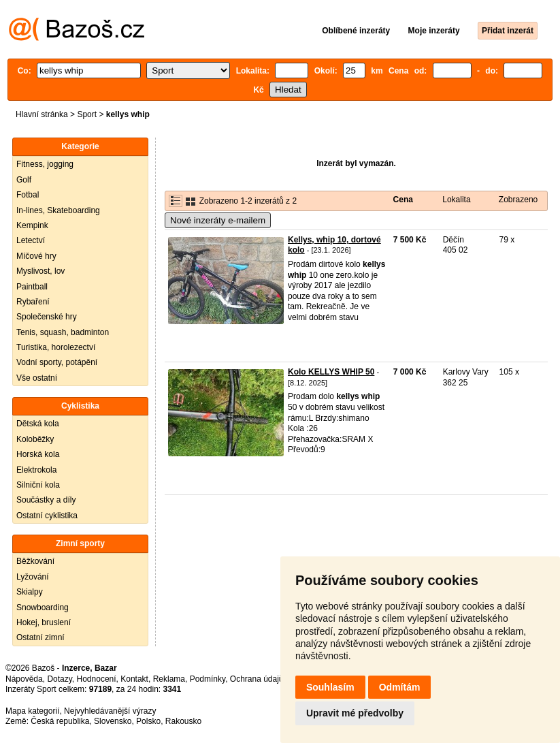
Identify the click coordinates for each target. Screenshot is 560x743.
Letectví (31, 240)
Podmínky (208, 679)
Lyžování (33, 577)
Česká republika (60, 721)
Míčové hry (36, 256)
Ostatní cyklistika (47, 516)
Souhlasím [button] (330, 687)
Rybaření (33, 302)
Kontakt (134, 679)
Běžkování (35, 561)
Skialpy (30, 592)
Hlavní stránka (42, 114)
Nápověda (24, 679)
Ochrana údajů (257, 679)
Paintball (32, 287)
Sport (87, 114)
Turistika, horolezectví (56, 347)
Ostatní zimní (40, 637)
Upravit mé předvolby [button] (355, 713)
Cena (403, 200)
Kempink (32, 225)
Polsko (148, 721)
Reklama (169, 679)
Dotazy (59, 679)
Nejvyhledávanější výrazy (110, 711)
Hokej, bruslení (44, 622)
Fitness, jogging (45, 164)
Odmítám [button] (400, 687)
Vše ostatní (37, 378)
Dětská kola (38, 424)
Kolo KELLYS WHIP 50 (331, 372)
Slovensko (113, 721)
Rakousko (183, 721)
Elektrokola (36, 470)
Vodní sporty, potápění (57, 362)
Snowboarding (43, 607)
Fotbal (28, 195)
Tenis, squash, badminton (63, 332)
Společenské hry (47, 317)
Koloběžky (35, 439)
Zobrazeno (518, 200)
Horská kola (38, 454)
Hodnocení (97, 679)
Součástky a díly (46, 500)
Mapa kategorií (32, 711)
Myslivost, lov (40, 271)
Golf (24, 180)
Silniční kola (38, 485)
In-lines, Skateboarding (58, 210)
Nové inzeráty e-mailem (218, 220)
